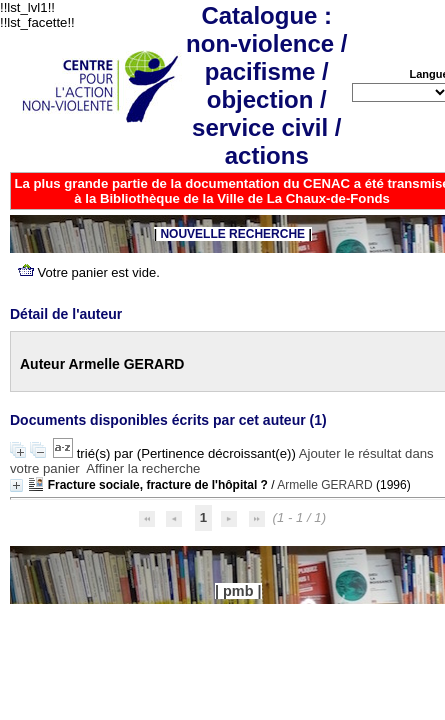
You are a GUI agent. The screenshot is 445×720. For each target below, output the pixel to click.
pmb (238, 591)
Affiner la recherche (143, 468)
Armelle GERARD (324, 485)
